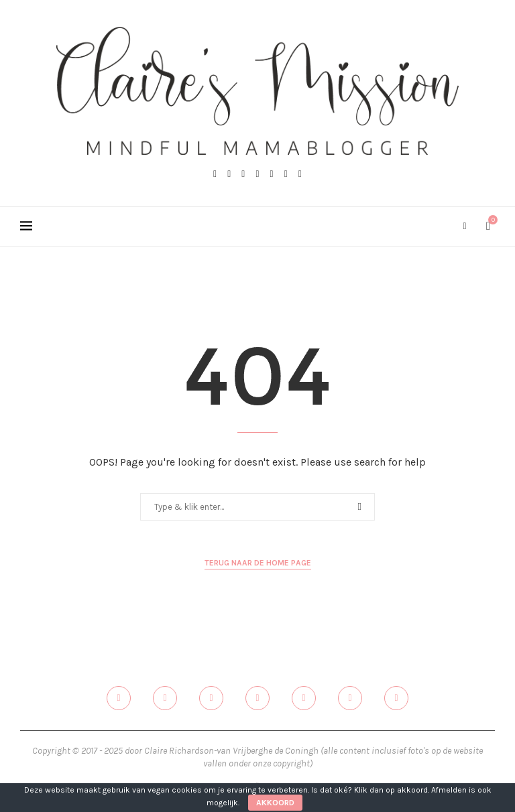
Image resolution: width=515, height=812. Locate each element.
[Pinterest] (257, 174)
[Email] (286, 174)
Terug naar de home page (258, 563)
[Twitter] (229, 174)
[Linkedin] (272, 174)
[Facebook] (215, 174)
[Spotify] (300, 174)
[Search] (465, 226)
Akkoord (275, 803)
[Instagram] (243, 174)
